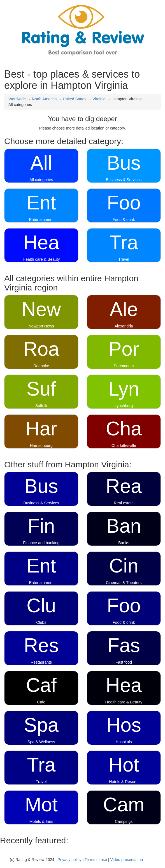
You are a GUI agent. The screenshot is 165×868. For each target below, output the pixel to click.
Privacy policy (69, 860)
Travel (124, 259)
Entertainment (41, 220)
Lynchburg (124, 406)
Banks (124, 543)
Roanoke (41, 366)
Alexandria (124, 326)
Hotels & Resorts (124, 782)
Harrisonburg (41, 445)
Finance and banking (41, 543)
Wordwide (17, 99)
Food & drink (124, 220)
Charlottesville (124, 445)
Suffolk (41, 406)
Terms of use (96, 860)
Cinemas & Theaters (124, 583)
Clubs (41, 622)
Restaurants (41, 662)
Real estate (124, 503)
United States (75, 99)
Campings (124, 821)
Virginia (99, 99)
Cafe (41, 702)
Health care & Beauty (41, 259)
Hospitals (124, 742)
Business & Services (124, 180)
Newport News (41, 326)
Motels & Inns (41, 821)
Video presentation (126, 860)
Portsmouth (124, 366)
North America (44, 99)
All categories (41, 180)
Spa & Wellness (41, 742)
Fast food (124, 662)
